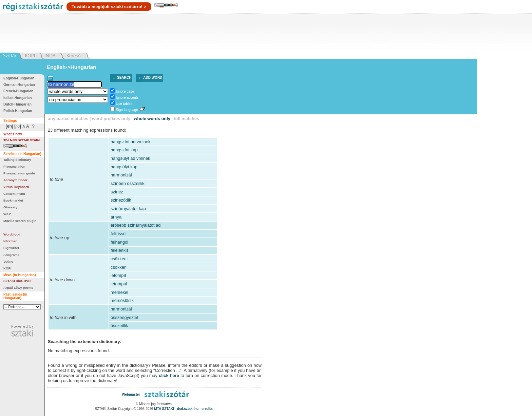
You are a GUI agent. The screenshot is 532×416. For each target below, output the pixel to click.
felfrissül (119, 234)
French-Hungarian (18, 91)
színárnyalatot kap (128, 209)
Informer (10, 241)
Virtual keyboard (16, 187)
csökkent (119, 259)
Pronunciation (14, 166)
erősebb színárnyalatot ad (136, 225)
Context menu (14, 194)
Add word (153, 78)
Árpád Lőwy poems (18, 288)
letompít (118, 275)
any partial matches (68, 119)
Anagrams (11, 255)
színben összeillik (128, 183)
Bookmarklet (13, 200)
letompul (119, 284)
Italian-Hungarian (18, 98)
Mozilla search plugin (20, 221)
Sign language (127, 110)
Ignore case (125, 91)
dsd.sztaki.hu (188, 409)
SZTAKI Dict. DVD (17, 281)
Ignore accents (127, 98)
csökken (119, 267)
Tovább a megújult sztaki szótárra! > (109, 7)
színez (117, 192)
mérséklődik (122, 300)
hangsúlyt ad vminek (130, 158)
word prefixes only (111, 119)
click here (169, 375)
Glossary (10, 207)
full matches (186, 119)
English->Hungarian (72, 67)
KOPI (7, 268)
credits (207, 409)
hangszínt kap (124, 150)
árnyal (117, 217)
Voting (8, 261)
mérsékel (119, 292)
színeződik (121, 200)
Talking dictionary (17, 160)
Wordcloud (12, 234)
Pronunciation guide (19, 173)
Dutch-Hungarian (17, 104)
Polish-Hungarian (18, 111)
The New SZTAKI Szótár (22, 140)
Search (124, 78)
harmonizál (121, 175)
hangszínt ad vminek (130, 142)
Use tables (124, 104)
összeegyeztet (125, 317)
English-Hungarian (19, 78)
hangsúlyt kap (124, 167)
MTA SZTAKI (164, 409)
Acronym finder (15, 180)
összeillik (119, 326)
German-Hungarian (19, 85)
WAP (7, 214)
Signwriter (11, 248)
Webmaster (131, 394)
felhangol (119, 242)
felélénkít (119, 250)
